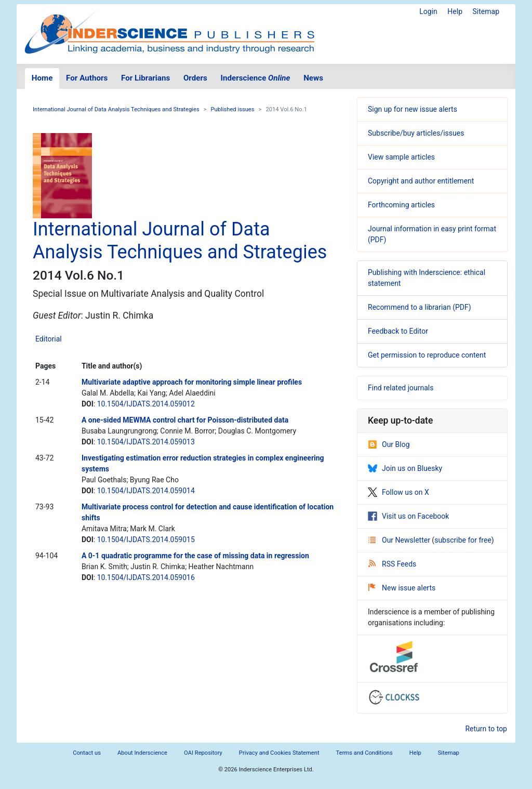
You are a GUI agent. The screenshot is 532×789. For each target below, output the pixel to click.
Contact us (87, 753)
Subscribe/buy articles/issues (416, 133)
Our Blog (389, 444)
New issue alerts (402, 588)
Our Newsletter (400, 540)
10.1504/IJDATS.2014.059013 (146, 442)
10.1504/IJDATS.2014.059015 (146, 540)
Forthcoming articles (401, 205)
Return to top (486, 729)
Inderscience (256, 78)
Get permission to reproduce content (427, 355)
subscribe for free (463, 540)
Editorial (49, 339)
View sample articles (401, 157)
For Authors (87, 78)
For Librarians (145, 78)
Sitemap (486, 11)
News (313, 78)
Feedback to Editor (398, 331)
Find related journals (401, 388)
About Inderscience (142, 753)
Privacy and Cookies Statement (279, 753)
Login (428, 11)
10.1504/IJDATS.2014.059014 (146, 491)
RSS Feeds (392, 564)
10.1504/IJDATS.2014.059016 (146, 577)
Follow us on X (398, 492)
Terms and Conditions (364, 753)
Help (455, 11)
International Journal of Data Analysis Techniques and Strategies (116, 109)
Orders (195, 78)
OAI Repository (203, 753)
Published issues (233, 109)
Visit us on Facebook (408, 516)
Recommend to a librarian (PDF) (420, 307)
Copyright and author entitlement (421, 181)
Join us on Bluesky (405, 468)
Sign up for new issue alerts (413, 109)
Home (42, 78)
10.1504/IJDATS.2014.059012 (146, 404)
